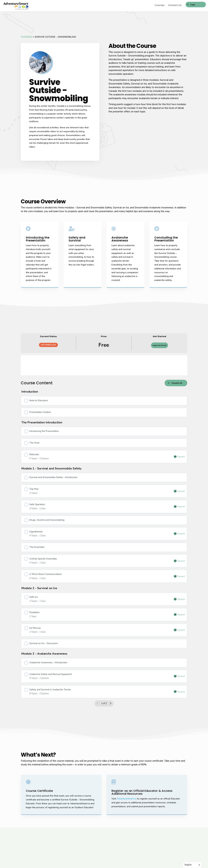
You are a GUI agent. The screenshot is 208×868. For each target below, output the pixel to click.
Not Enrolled (48, 345)
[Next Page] (110, 703)
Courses (159, 5)
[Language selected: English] (192, 865)
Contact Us (175, 5)
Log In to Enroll (159, 345)
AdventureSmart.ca (127, 799)
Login (191, 5)
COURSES (26, 37)
